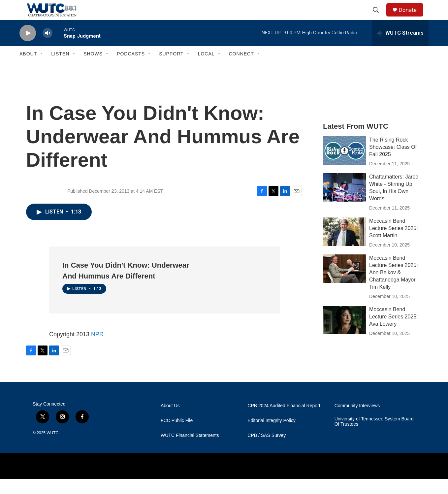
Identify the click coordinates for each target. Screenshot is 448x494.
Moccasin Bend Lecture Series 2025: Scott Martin (394, 243)
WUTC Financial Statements (190, 450)
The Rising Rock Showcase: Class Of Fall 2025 (393, 162)
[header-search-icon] (379, 17)
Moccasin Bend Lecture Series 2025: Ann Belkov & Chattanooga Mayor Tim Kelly (394, 287)
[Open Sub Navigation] (42, 69)
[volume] (48, 48)
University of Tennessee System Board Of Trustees (374, 436)
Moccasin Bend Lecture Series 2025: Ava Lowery (394, 331)
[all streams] (400, 48)
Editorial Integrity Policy (272, 435)
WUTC (52, 448)
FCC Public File (177, 435)
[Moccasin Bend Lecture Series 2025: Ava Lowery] (344, 335)
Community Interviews (357, 421)
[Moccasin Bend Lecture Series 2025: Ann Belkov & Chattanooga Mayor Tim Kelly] (344, 283)
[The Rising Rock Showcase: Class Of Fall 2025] (344, 165)
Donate (412, 17)
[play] (28, 48)
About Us (170, 421)
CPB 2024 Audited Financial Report (284, 421)
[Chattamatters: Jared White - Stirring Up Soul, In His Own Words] (344, 202)
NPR (97, 349)
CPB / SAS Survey (267, 450)
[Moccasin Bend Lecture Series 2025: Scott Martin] (344, 247)
